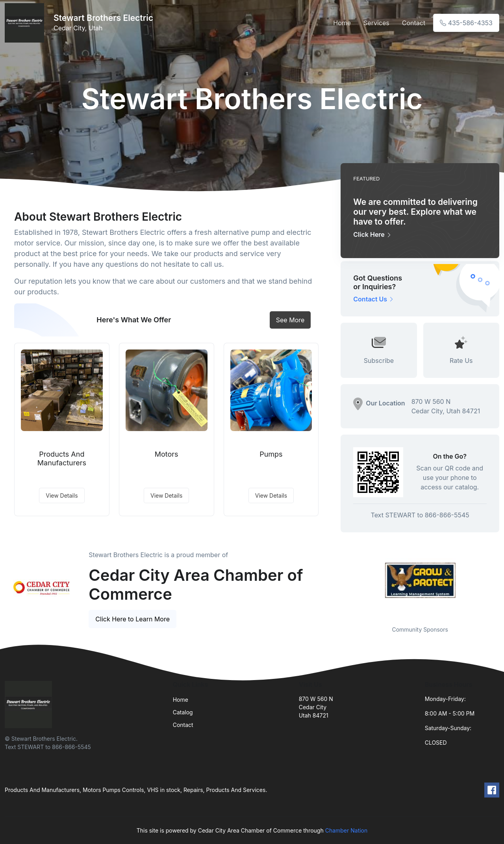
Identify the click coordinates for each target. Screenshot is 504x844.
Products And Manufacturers (62, 458)
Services (376, 23)
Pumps (271, 454)
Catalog (183, 712)
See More (290, 320)
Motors (167, 454)
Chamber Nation (346, 830)
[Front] (26, 23)
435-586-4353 (466, 23)
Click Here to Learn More (132, 619)
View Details (62, 495)
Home (342, 23)
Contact (414, 23)
